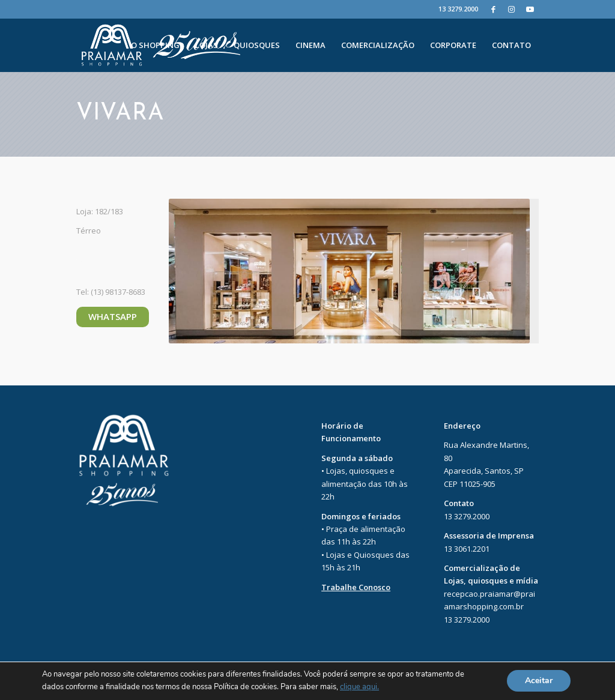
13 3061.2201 (467, 549)
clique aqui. (359, 687)
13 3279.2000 (458, 9)
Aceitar (539, 681)
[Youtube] (530, 9)
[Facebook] (493, 9)
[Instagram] (511, 9)
